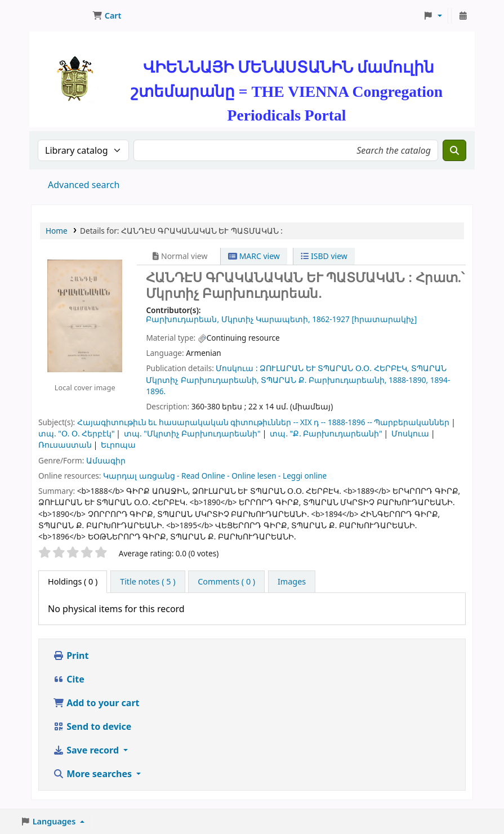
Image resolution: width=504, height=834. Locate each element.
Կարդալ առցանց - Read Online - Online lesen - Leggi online (215, 476)
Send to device (92, 726)
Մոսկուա (410, 433)
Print (71, 655)
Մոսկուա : (237, 368)
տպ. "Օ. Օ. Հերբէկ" (77, 433)
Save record (87, 750)
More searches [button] (93, 774)
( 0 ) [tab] (73, 581)
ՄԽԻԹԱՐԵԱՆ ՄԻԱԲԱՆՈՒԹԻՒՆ (60, 16)
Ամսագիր (106, 460)
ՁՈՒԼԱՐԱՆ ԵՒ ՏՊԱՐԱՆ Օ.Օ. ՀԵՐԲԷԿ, (334, 368)
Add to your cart (96, 703)
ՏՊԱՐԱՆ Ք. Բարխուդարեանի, (324, 380)
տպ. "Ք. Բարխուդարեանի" (326, 433)
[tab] (148, 582)
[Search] (454, 150)
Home (57, 231)
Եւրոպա (118, 445)
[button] (107, 16)
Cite (69, 679)
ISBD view (324, 256)
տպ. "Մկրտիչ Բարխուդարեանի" (192, 433)
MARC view (254, 256)
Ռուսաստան (65, 445)
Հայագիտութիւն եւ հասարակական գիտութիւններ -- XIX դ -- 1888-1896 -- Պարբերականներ (264, 422)
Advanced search (84, 185)
